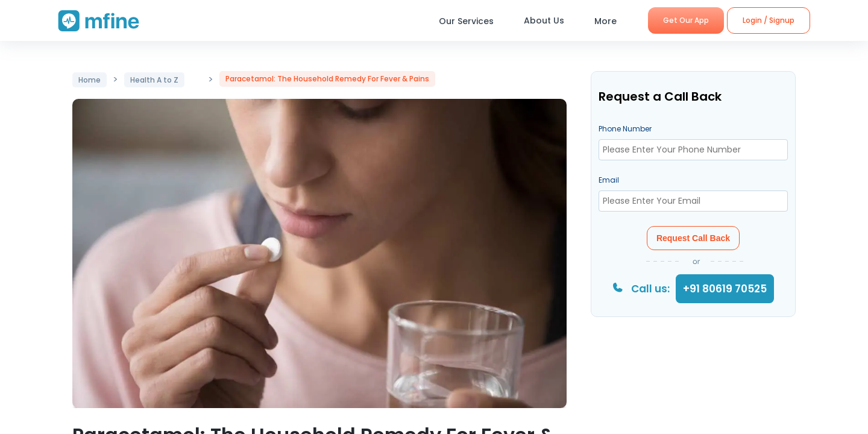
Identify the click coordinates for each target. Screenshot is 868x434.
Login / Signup (769, 20)
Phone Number (625, 129)
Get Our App (686, 20)
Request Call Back (693, 238)
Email (609, 180)
